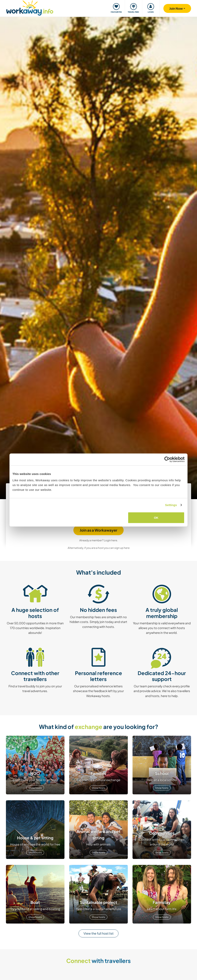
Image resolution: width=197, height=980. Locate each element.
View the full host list (98, 933)
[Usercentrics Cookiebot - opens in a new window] (167, 459)
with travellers (98, 961)
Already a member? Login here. (99, 540)
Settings (171, 505)
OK (156, 517)
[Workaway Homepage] (30, 7)
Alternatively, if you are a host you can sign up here (99, 548)
